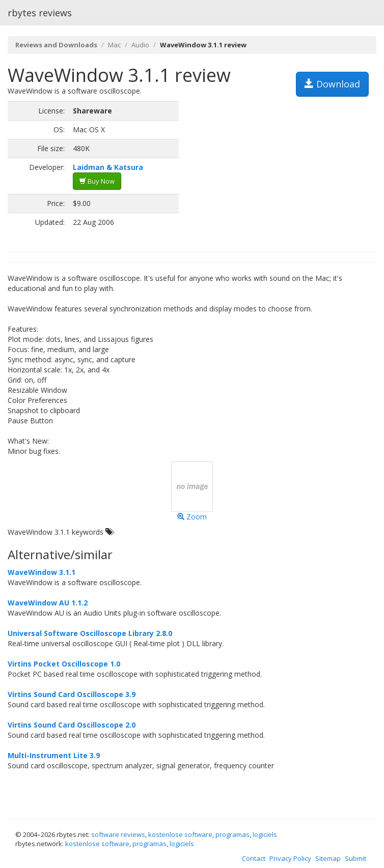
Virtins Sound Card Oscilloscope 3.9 (72, 694)
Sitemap (328, 858)
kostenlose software (180, 834)
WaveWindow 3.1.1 (42, 572)
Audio (140, 45)
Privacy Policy (290, 858)
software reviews (118, 834)
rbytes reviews (40, 13)
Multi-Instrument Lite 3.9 (54, 755)
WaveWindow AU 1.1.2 (48, 603)
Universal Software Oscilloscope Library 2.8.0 (90, 633)
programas (232, 834)
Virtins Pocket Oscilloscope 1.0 (64, 664)
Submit (355, 858)
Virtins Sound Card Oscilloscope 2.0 (72, 725)
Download (332, 84)
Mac (114, 45)
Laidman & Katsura (108, 167)
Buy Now (97, 181)
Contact (254, 858)
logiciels (265, 834)
